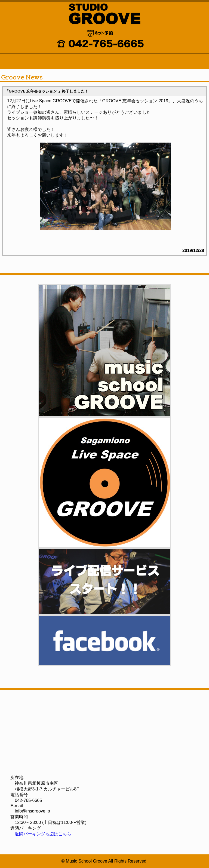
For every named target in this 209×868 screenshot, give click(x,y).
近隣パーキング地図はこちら (43, 834)
